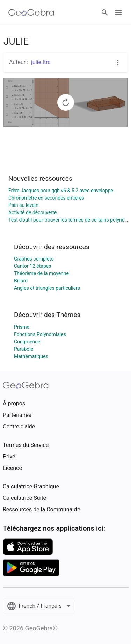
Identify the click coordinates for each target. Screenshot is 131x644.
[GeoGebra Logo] (31, 13)
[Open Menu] (118, 13)
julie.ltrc (41, 62)
